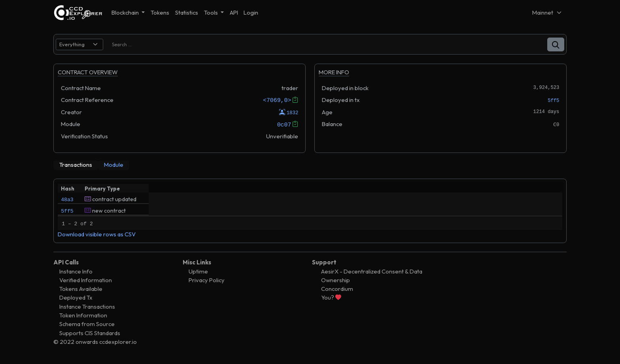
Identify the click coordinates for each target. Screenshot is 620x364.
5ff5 (553, 101)
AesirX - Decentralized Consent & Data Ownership (372, 278)
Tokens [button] (160, 12)
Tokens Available (81, 292)
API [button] (234, 12)
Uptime (198, 274)
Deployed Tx (76, 301)
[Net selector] (547, 12)
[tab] (76, 165)
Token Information (83, 318)
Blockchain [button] (126, 12)
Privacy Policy (207, 283)
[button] (556, 44)
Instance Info (76, 274)
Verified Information (86, 283)
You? (331, 301)
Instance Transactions (87, 309)
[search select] (79, 44)
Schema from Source (87, 327)
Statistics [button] (187, 12)
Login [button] (251, 12)
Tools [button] (212, 12)
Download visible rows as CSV (97, 237)
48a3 (67, 199)
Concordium (337, 292)
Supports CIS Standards (90, 336)
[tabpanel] (310, 212)
